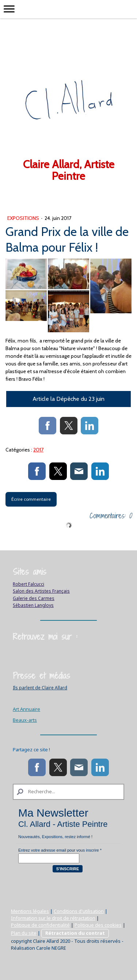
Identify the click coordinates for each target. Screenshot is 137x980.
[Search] (68, 792)
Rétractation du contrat (75, 933)
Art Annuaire (26, 709)
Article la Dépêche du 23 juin (68, 399)
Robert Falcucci (28, 584)
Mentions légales (30, 911)
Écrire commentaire (31, 499)
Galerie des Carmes (34, 598)
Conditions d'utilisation (79, 911)
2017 (38, 450)
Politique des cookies (98, 925)
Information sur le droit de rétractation (53, 918)
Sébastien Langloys (33, 605)
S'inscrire (68, 869)
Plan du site (24, 933)
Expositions (24, 218)
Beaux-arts (25, 720)
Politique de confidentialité (40, 925)
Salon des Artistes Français (41, 591)
